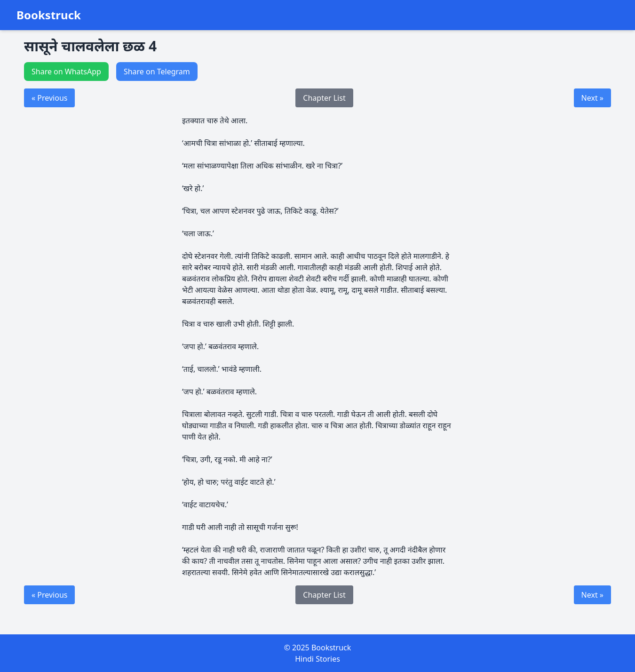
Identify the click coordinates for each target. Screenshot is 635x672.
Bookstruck (49, 15)
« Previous (49, 98)
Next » (592, 98)
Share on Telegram (157, 72)
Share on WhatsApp (66, 72)
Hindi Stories (317, 659)
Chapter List (324, 98)
